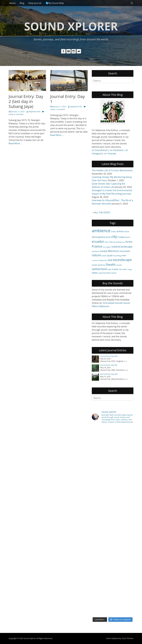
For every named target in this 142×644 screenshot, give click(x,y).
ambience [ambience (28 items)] (101, 231)
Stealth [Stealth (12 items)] (111, 265)
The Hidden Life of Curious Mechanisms (112, 170)
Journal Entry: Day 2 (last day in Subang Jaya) (26, 101)
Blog (22, 3)
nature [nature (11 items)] (96, 255)
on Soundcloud (100, 150)
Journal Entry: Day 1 (67, 99)
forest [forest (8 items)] (129, 242)
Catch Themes (127, 638)
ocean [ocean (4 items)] (104, 256)
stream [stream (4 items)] (119, 265)
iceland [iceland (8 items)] (116, 247)
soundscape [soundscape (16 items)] (122, 260)
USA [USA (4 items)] (120, 269)
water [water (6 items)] (95, 273)
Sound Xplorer (71, 26)
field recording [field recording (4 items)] (115, 242)
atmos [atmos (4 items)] (127, 231)
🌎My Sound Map (55, 3)
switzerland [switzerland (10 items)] (99, 269)
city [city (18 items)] (114, 236)
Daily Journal (35, 3)
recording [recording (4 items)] (117, 256)
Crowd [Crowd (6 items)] (121, 237)
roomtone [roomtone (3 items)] (95, 260)
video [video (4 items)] (125, 269)
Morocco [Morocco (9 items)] (114, 251)
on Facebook (116, 150)
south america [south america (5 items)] (99, 265)
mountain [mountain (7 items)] (125, 251)
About (12, 3)
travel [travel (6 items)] (115, 269)
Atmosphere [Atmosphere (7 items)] (99, 237)
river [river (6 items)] (124, 255)
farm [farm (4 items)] (107, 242)
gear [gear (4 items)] (109, 247)
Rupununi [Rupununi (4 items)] (103, 260)
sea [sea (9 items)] (110, 260)
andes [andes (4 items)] (113, 231)
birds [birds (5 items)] (108, 237)
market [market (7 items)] (103, 251)
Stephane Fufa (34, 112)
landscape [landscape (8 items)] (126, 247)
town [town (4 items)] (109, 269)
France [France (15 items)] (97, 246)
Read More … (15, 143)
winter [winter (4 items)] (114, 273)
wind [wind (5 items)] (108, 273)
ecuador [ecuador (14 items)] (98, 241)
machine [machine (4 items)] (95, 251)
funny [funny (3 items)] (105, 247)
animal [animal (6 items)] (120, 231)
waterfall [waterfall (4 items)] (102, 273)
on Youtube (110, 153)
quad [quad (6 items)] (110, 255)
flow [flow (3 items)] (123, 242)
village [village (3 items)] (130, 269)
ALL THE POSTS (102, 212)
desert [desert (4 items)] (128, 237)
